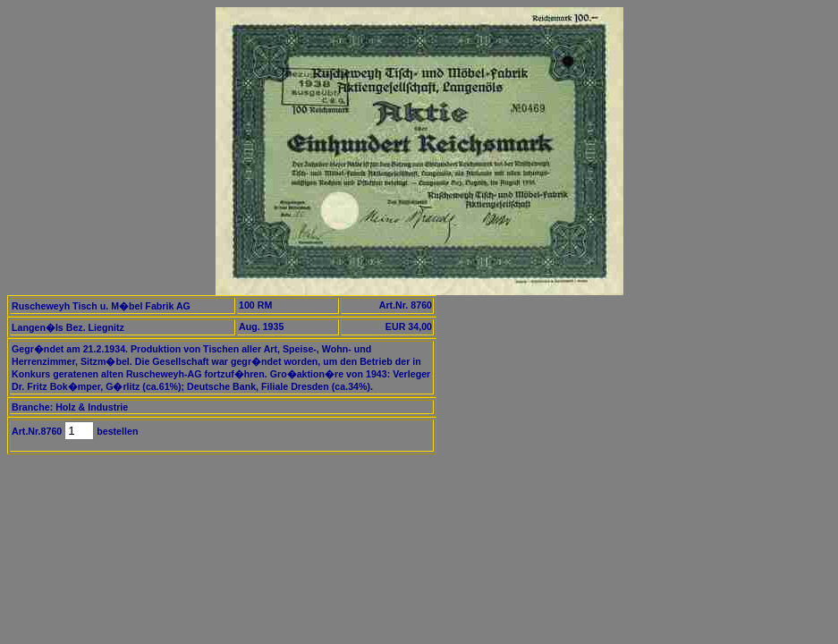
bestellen (116, 431)
